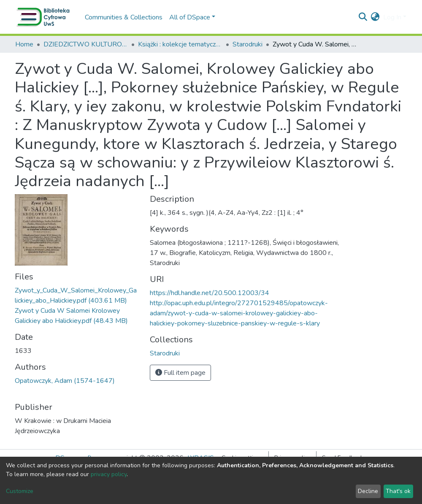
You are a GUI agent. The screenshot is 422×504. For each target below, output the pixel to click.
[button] (375, 17)
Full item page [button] (180, 373)
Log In (392, 17)
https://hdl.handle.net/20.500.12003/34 (210, 293)
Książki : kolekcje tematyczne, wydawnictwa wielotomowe (180, 44)
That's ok (398, 491)
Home (24, 44)
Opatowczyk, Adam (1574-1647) (65, 381)
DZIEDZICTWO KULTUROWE (86, 44)
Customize (20, 491)
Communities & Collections (124, 17)
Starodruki (248, 44)
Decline (368, 491)
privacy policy (109, 474)
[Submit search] (363, 17)
